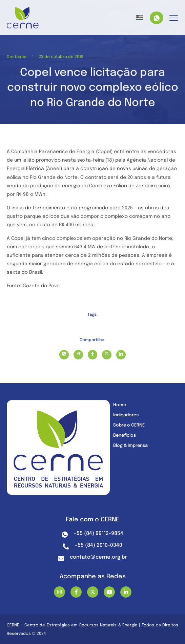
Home (120, 405)
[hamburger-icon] (174, 18)
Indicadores (126, 415)
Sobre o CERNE (129, 425)
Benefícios (125, 435)
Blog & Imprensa (130, 446)
